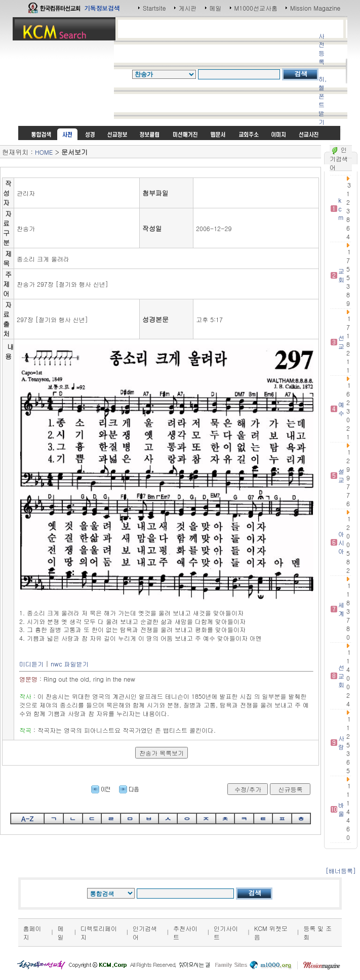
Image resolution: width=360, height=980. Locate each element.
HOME (44, 152)
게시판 (188, 8)
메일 (216, 8)
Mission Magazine (315, 8)
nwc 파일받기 (70, 664)
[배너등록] (341, 871)
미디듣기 (31, 664)
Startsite (154, 8)
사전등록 (322, 49)
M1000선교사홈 (256, 8)
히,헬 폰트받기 (323, 100)
